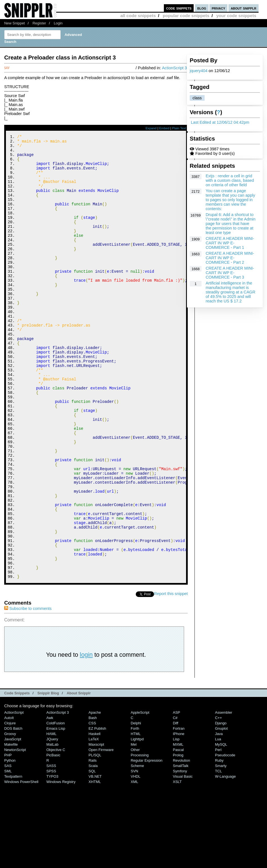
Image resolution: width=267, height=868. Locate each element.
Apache (95, 796)
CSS (92, 806)
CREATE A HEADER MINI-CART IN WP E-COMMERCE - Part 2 (230, 258)
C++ (218, 801)
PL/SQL (95, 838)
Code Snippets (17, 776)
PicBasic (53, 838)
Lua (218, 822)
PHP (8, 838)
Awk (50, 801)
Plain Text (179, 128)
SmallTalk (181, 849)
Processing (140, 838)
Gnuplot (221, 812)
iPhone (179, 817)
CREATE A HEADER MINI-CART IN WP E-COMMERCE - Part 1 (230, 243)
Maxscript (96, 828)
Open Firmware (101, 833)
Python (10, 844)
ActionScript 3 (174, 68)
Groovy (10, 817)
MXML (178, 828)
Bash (93, 801)
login (86, 738)
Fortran (179, 812)
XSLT (177, 865)
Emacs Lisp (56, 812)
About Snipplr (79, 776)
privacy (218, 8)
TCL (218, 854)
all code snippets (138, 16)
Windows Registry (61, 865)
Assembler (224, 796)
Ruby (219, 844)
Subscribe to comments (28, 692)
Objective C (56, 833)
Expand (151, 128)
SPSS (51, 854)
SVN (134, 854)
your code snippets (236, 16)
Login (58, 23)
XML (134, 865)
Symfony (180, 854)
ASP (177, 796)
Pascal (178, 833)
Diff (176, 806)
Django (221, 806)
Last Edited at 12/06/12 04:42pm (220, 122)
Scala (93, 849)
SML (8, 854)
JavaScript (13, 822)
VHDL (136, 860)
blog (202, 8)
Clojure (10, 806)
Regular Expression (147, 844)
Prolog (178, 838)
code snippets (179, 8)
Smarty (221, 849)
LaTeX (94, 822)
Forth (135, 812)
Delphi (136, 806)
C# (175, 801)
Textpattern (13, 860)
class (197, 98)
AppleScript (140, 796)
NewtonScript (15, 833)
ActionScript (14, 796)
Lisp (176, 822)
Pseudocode (225, 838)
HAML (51, 817)
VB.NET (95, 860)
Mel (134, 828)
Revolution (181, 844)
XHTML (95, 865)
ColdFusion (56, 806)
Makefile (11, 828)
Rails (93, 844)
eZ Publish (97, 812)
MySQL (221, 828)
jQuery (52, 822)
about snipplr (244, 8)
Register (39, 23)
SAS (8, 849)
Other (135, 833)
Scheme (137, 849)
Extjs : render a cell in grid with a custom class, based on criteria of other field (230, 180)
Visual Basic (183, 860)
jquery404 (199, 71)
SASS (51, 849)
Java (219, 817)
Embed (164, 128)
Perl (218, 833)
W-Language (225, 860)
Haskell (94, 817)
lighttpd (137, 822)
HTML (136, 817)
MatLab (52, 828)
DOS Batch (13, 812)
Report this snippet (171, 677)
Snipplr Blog (48, 776)
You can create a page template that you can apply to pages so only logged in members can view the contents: (230, 200)
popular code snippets (186, 16)
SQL (92, 854)
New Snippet (14, 23)
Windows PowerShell (21, 865)
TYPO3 (52, 860)
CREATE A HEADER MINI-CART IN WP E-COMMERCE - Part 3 (230, 273)
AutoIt (9, 801)
